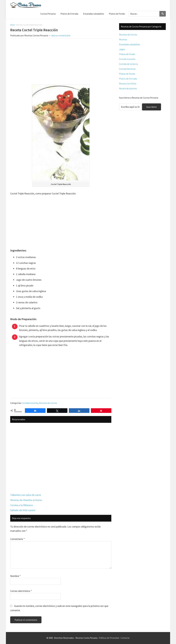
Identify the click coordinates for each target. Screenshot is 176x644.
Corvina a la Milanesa (21, 505)
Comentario (17, 539)
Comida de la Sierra (128, 64)
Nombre (15, 576)
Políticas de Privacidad (109, 638)
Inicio (12, 25)
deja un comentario (61, 35)
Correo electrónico (21, 591)
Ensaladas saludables (130, 44)
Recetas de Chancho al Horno (26, 500)
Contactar (125, 638)
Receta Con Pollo (128, 84)
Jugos (122, 49)
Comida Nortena (127, 69)
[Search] (163, 14)
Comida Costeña (30, 403)
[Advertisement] (61, 62)
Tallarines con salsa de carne (26, 495)
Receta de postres (128, 88)
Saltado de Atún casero (23, 510)
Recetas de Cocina (48, 403)
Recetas (123, 39)
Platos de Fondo (127, 54)
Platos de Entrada (128, 79)
